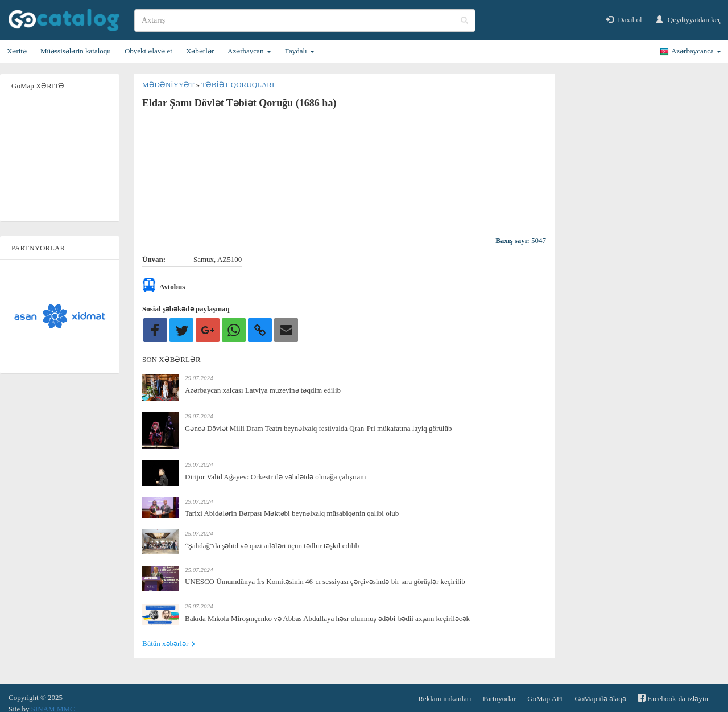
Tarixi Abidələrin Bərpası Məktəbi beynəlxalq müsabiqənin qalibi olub (292, 513)
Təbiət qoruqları (238, 85)
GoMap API (545, 699)
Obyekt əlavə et (148, 51)
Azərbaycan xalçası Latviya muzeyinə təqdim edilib (263, 390)
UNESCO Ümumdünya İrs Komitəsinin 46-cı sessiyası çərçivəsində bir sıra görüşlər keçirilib (325, 581)
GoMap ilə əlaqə (600, 699)
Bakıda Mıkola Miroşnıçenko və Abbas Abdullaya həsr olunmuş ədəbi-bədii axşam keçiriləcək (327, 618)
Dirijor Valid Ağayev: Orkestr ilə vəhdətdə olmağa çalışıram (275, 477)
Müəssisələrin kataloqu (76, 51)
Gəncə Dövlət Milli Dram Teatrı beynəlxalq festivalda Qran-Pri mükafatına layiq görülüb (318, 428)
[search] (305, 20)
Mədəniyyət (169, 85)
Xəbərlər (200, 51)
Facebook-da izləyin (673, 698)
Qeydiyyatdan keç (688, 20)
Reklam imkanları (445, 699)
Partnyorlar (499, 699)
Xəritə (17, 51)
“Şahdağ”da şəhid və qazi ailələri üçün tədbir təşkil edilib (272, 546)
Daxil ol (624, 20)
